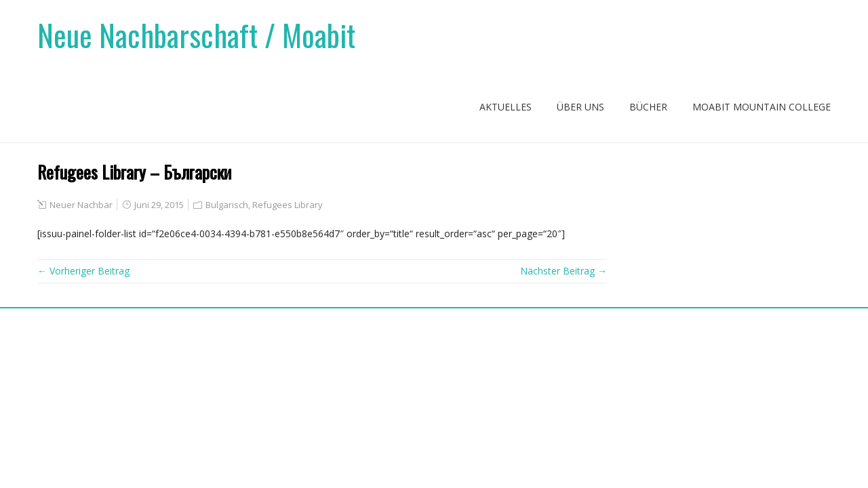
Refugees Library (288, 205)
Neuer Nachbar (81, 205)
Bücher (648, 107)
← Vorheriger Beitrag (83, 271)
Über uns (580, 107)
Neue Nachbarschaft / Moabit (196, 35)
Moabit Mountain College (762, 107)
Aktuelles (506, 107)
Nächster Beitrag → (564, 271)
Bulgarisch (227, 205)
